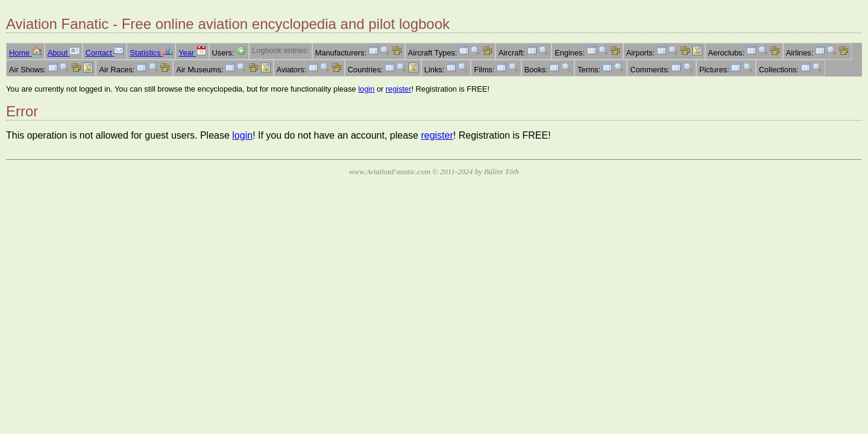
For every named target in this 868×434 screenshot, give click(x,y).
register (399, 89)
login (366, 89)
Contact (105, 53)
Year (192, 53)
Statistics (151, 53)
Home (25, 53)
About (64, 53)
